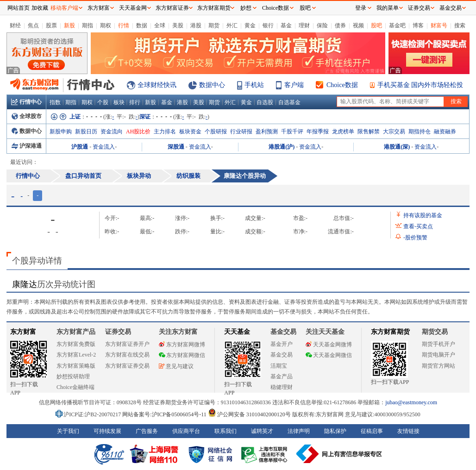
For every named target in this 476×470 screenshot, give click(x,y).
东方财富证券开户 (127, 344)
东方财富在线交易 (127, 355)
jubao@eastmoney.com (411, 402)
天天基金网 (133, 8)
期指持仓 (420, 132)
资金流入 (104, 147)
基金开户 (282, 344)
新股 (69, 25)
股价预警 (415, 238)
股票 (51, 25)
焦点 (33, 25)
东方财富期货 (390, 332)
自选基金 (289, 102)
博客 (418, 25)
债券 (340, 25)
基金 (286, 25)
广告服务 (147, 431)
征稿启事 (372, 431)
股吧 (376, 25)
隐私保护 (335, 431)
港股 (196, 25)
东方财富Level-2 (76, 355)
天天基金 (237, 332)
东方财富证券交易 (127, 366)
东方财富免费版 (76, 344)
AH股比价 (138, 132)
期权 (106, 25)
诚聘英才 (262, 431)
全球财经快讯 (157, 85)
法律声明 (299, 431)
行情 (124, 25)
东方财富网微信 (182, 355)
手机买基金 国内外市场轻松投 (420, 85)
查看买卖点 (418, 226)
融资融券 (445, 132)
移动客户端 (64, 8)
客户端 (294, 85)
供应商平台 (186, 431)
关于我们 (68, 431)
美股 (178, 25)
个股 (103, 102)
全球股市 (27, 116)
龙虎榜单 (343, 132)
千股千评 (292, 132)
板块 (119, 102)
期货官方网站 (438, 366)
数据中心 (212, 85)
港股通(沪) (282, 147)
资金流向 (112, 132)
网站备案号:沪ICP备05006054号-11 (165, 414)
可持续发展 (107, 431)
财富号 (439, 25)
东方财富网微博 (182, 345)
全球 (160, 25)
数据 (142, 25)
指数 (55, 102)
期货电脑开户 (438, 355)
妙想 (246, 8)
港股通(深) (397, 147)
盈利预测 (267, 132)
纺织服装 (188, 176)
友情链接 (408, 431)
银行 (268, 25)
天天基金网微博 (329, 345)
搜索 (460, 25)
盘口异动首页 (83, 176)
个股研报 (216, 132)
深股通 (176, 147)
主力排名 (165, 132)
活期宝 (279, 366)
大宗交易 (394, 132)
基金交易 (282, 355)
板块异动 (139, 176)
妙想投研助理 (73, 376)
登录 (361, 8)
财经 (15, 25)
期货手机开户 (438, 344)
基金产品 (282, 376)
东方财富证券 (172, 8)
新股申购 (61, 132)
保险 (322, 25)
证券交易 (419, 8)
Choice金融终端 (75, 387)
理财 (304, 25)
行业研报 (241, 132)
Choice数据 (342, 85)
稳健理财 (282, 387)
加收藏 (40, 8)
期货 (214, 25)
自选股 (265, 102)
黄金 (250, 25)
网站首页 (19, 8)
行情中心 (26, 102)
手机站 (254, 85)
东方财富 (23, 332)
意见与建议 (176, 366)
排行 (135, 102)
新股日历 (86, 132)
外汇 (232, 25)
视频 (358, 25)
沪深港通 (27, 146)
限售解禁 (369, 132)
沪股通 (80, 147)
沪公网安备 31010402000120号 (249, 414)
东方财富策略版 (76, 366)
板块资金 (190, 132)
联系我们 (225, 431)
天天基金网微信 (329, 355)
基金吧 (397, 25)
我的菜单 (388, 8)
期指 (88, 25)
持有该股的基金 (423, 215)
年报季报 (318, 132)
